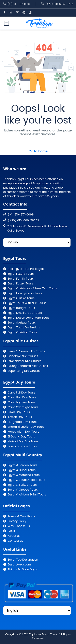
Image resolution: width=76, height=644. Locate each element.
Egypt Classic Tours (21, 298)
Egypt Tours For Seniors (24, 328)
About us (14, 536)
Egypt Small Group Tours (25, 313)
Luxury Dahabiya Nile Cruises (28, 366)
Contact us (15, 541)
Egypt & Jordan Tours (22, 465)
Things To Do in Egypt (23, 570)
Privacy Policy (17, 521)
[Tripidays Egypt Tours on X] (19, 13)
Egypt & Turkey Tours (22, 485)
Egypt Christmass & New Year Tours (32, 289)
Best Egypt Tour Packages (26, 269)
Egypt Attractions (20, 565)
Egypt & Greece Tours (23, 490)
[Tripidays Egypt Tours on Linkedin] (32, 13)
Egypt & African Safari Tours (27, 495)
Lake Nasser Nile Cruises (25, 361)
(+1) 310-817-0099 (17, 4)
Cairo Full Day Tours (21, 393)
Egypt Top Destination (23, 560)
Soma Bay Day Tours (22, 446)
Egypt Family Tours (21, 279)
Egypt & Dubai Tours (22, 470)
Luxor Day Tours (19, 412)
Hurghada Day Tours (22, 422)
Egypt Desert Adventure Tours (29, 318)
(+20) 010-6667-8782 (57, 4)
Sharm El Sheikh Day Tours (26, 427)
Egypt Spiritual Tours (22, 323)
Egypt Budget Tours (21, 308)
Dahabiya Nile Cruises (23, 356)
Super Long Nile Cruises (24, 371)
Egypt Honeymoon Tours (25, 293)
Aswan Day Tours (20, 417)
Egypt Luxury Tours (21, 274)
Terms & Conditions (21, 516)
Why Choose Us (19, 526)
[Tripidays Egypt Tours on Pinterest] (26, 13)
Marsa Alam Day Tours (23, 432)
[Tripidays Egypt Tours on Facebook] (6, 13)
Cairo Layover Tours (22, 402)
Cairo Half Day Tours (22, 398)
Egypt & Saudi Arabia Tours (26, 480)
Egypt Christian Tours (22, 332)
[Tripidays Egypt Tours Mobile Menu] (6, 23)
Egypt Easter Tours (20, 284)
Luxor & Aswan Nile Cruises (26, 351)
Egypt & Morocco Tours (24, 475)
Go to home (38, 151)
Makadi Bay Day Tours (23, 442)
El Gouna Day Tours (21, 437)
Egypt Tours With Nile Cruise (27, 303)
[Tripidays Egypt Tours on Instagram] (13, 13)
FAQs (11, 531)
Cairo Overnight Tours (23, 407)
